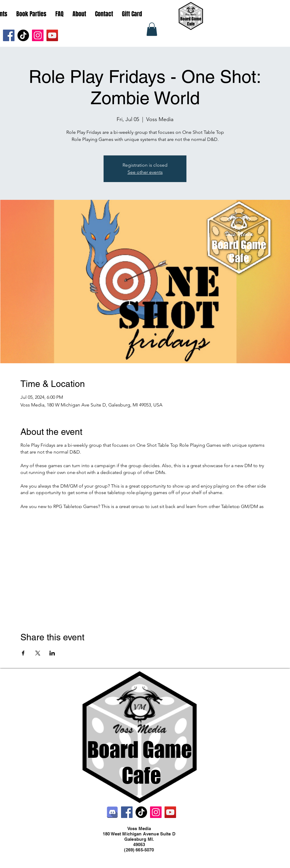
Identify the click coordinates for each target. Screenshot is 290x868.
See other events (145, 172)
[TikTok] (23, 35)
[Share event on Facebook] (23, 653)
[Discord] (112, 812)
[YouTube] (52, 35)
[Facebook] (9, 35)
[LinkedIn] (151, 856)
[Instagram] (38, 35)
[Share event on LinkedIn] (52, 653)
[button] (152, 29)
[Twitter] (142, 856)
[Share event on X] (38, 653)
